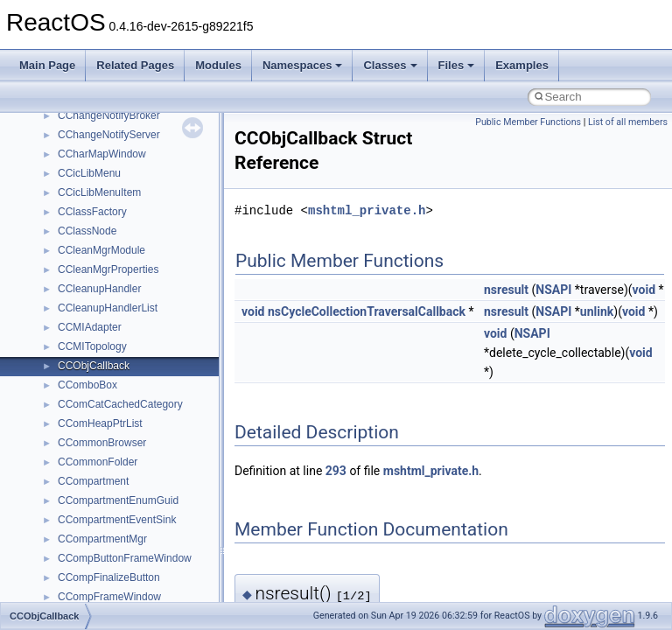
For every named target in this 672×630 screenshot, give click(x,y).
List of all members (628, 122)
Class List (66, 452)
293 (336, 471)
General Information (76, 337)
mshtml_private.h (367, 210)
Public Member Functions (528, 122)
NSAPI (553, 290)
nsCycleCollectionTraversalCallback (367, 311)
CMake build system (77, 144)
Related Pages (135, 65)
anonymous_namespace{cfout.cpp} (140, 587)
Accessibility (86, 529)
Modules (218, 65)
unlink (597, 311)
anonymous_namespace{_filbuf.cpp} (142, 549)
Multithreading (63, 260)
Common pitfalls (67, 164)
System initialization (76, 241)
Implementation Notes (81, 298)
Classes (390, 65)
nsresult (506, 290)
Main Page (47, 65)
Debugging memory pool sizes (100, 183)
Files (457, 65)
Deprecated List (66, 375)
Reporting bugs (65, 202)
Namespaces (303, 65)
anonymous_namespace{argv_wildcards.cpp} (163, 568)
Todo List (51, 356)
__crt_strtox (85, 510)
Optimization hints (71, 279)
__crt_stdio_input (98, 472)
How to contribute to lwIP (88, 125)
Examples (522, 65)
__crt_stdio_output (101, 491)
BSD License (60, 318)
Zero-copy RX (62, 221)
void (644, 290)
